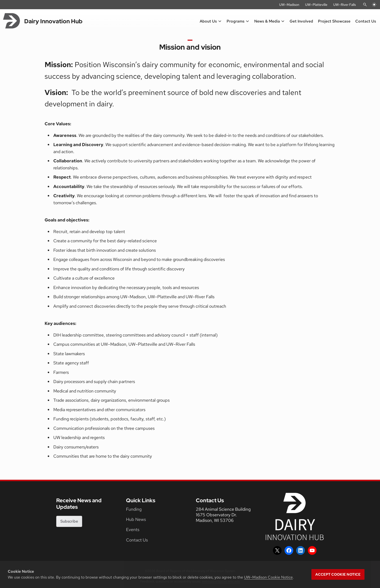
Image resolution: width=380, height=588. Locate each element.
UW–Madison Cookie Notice (268, 577)
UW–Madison (289, 5)
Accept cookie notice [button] (338, 574)
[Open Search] (365, 5)
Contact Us (137, 540)
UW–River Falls (344, 5)
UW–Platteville (316, 5)
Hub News (136, 519)
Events (133, 529)
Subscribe (69, 521)
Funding (134, 509)
